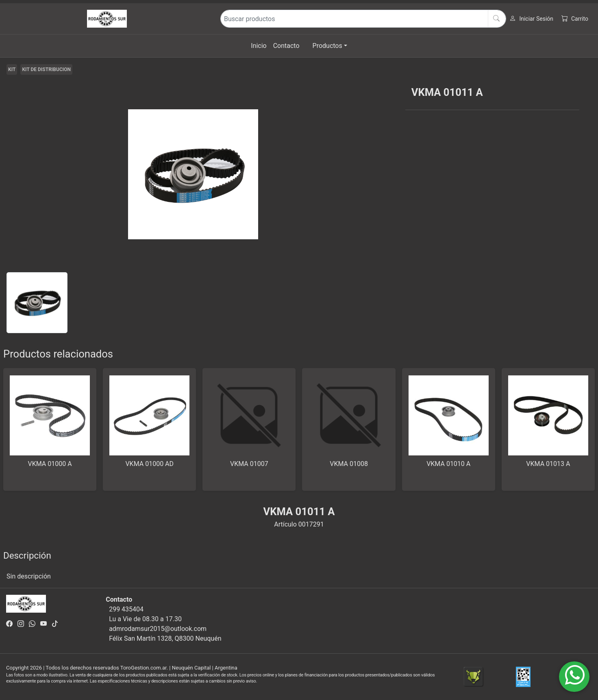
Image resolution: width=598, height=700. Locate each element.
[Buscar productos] (363, 19)
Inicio (259, 46)
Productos (327, 46)
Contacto (286, 46)
